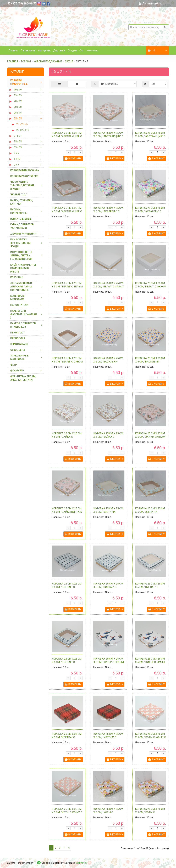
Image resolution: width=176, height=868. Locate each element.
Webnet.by (82, 863)
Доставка (59, 50)
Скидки (72, 50)
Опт (82, 50)
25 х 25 (69, 61)
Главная (13, 50)
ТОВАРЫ (26, 61)
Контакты (92, 50)
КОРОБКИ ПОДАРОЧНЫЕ (48, 61)
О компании (28, 50)
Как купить (44, 50)
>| (69, 848)
